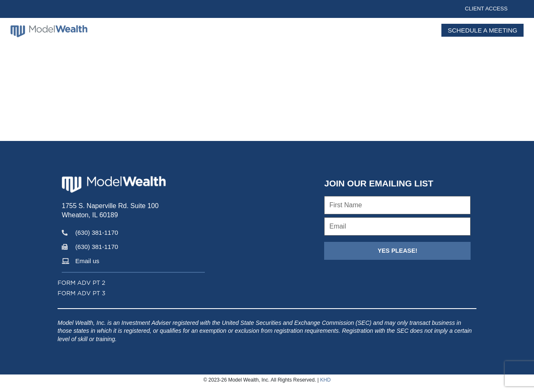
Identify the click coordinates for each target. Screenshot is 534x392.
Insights (321, 32)
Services (370, 32)
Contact (415, 32)
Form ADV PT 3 (82, 293)
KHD (325, 380)
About (277, 32)
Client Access (486, 9)
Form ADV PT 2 (81, 283)
